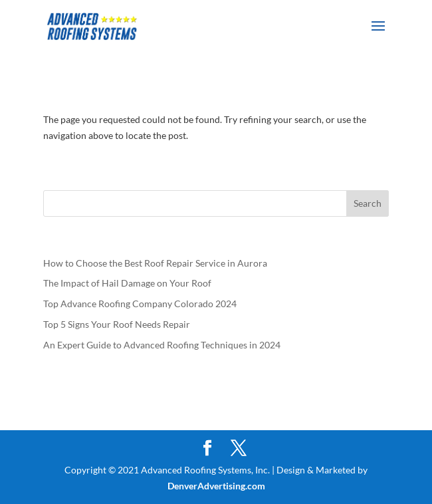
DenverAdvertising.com (216, 486)
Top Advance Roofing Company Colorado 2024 (140, 304)
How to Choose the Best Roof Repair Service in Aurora (155, 263)
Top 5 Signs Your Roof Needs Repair (118, 324)
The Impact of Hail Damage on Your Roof (128, 283)
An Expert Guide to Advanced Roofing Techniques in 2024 (162, 345)
